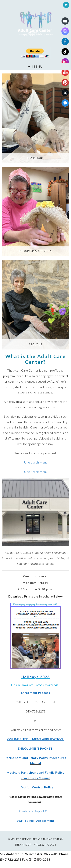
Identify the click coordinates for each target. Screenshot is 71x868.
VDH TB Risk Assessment (35, 821)
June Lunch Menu (35, 462)
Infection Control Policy (36, 787)
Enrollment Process (36, 693)
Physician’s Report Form (35, 811)
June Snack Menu (35, 472)
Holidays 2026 (36, 677)
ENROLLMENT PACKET (35, 748)
